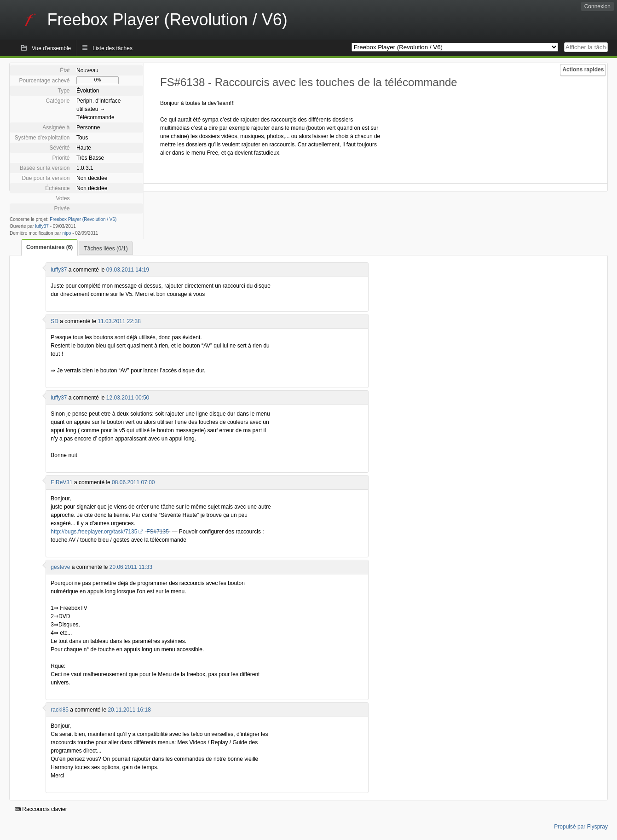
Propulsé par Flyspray (581, 827)
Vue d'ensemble (51, 48)
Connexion (597, 6)
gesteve (60, 567)
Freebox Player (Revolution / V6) (83, 219)
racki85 (60, 710)
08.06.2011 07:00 (133, 482)
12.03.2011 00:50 (128, 398)
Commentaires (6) (49, 247)
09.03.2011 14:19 (128, 270)
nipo (67, 233)
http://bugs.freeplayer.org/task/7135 (94, 532)
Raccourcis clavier (41, 809)
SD (55, 321)
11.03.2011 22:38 (119, 321)
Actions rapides (583, 70)
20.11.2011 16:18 (129, 710)
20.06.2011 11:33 (131, 567)
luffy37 (42, 226)
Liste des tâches (112, 48)
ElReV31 (61, 482)
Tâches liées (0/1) (106, 249)
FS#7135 (158, 532)
